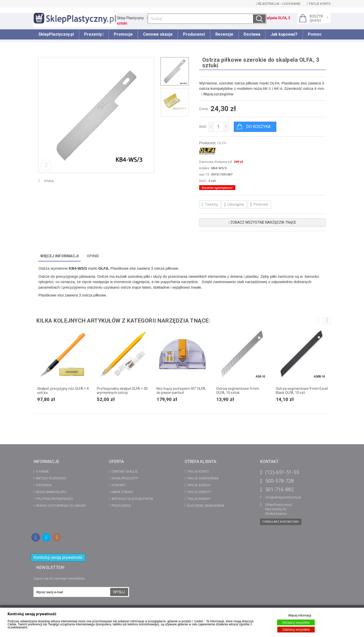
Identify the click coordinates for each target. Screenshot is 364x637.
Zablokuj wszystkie (296, 630)
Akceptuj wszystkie (296, 622)
